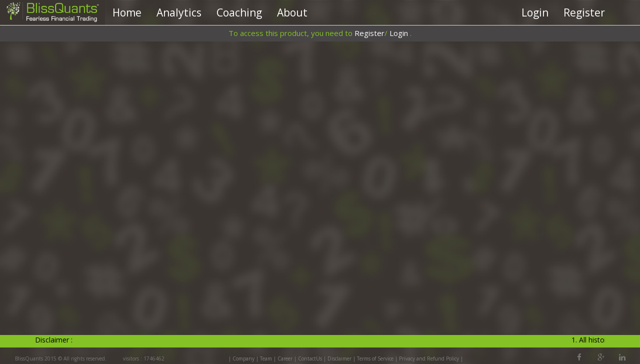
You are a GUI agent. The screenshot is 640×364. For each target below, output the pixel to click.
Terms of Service (375, 358)
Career (285, 358)
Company (243, 358)
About (292, 12)
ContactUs (310, 358)
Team (266, 358)
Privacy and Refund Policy (430, 358)
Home (127, 12)
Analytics (179, 12)
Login (535, 12)
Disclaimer (339, 358)
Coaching (239, 12)
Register (584, 12)
